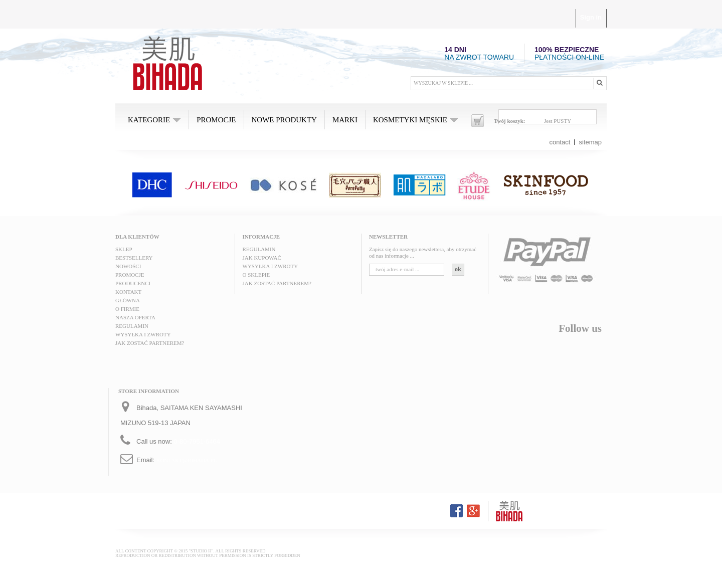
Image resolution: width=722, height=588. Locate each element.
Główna (128, 300)
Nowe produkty (284, 120)
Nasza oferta (135, 317)
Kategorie (149, 120)
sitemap (590, 142)
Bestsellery (134, 258)
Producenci (133, 283)
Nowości (128, 266)
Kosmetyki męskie (410, 120)
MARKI (345, 120)
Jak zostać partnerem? (150, 343)
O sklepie (256, 275)
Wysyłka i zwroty (143, 334)
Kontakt (128, 292)
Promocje (216, 120)
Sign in (591, 17)
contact (560, 142)
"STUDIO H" (201, 551)
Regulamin (132, 326)
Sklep (124, 249)
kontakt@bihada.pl (187, 460)
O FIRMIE (127, 309)
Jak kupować (262, 258)
